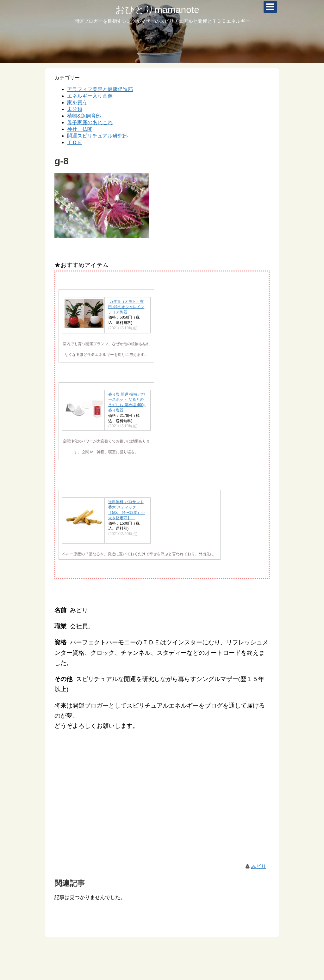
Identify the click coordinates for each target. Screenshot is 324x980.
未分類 (75, 109)
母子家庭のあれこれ (90, 122)
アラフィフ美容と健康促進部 (100, 89)
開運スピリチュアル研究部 (97, 136)
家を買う (77, 103)
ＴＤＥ (75, 142)
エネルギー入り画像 (90, 96)
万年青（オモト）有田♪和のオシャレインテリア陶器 (126, 307)
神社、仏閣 (80, 129)
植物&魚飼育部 (84, 116)
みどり (259, 866)
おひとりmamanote (157, 10)
